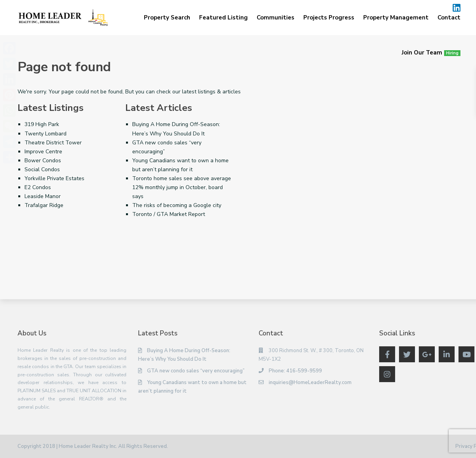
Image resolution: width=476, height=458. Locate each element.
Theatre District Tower (53, 143)
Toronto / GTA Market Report (169, 214)
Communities (276, 18)
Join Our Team (431, 53)
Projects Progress (329, 18)
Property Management (396, 18)
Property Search (167, 18)
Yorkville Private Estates (54, 178)
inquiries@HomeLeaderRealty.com (310, 383)
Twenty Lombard (45, 134)
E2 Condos (38, 187)
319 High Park (42, 124)
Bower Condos (43, 161)
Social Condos (42, 169)
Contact (449, 18)
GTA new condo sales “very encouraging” (196, 371)
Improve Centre (43, 152)
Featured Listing (223, 18)
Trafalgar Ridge (44, 205)
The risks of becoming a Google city (177, 205)
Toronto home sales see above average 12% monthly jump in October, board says (182, 187)
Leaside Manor (43, 196)
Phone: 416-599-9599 (295, 371)
